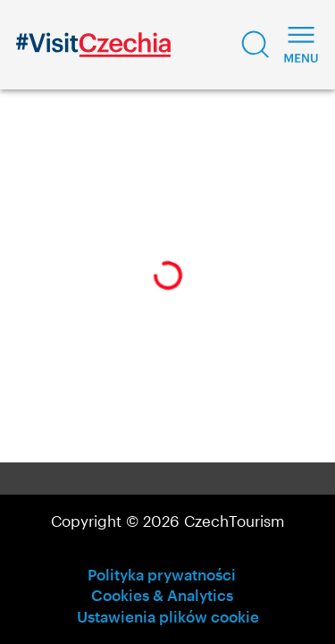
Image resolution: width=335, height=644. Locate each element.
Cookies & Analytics (162, 595)
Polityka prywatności (162, 574)
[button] (255, 45)
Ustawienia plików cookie (168, 616)
